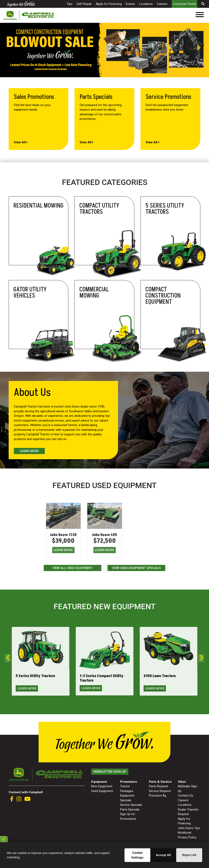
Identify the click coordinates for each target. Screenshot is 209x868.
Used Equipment (102, 791)
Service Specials (131, 805)
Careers (162, 4)
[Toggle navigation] (200, 15)
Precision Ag (158, 796)
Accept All (163, 855)
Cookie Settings (137, 855)
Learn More (29, 451)
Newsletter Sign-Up (110, 772)
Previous (2, 48)
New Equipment (102, 786)
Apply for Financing (109, 4)
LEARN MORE (63, 550)
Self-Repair (84, 4)
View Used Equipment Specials (136, 568)
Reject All (189, 855)
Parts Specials (130, 810)
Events (130, 4)
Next (203, 48)
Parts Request (159, 786)
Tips (70, 4)
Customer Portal (184, 4)
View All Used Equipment (72, 568)
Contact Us (185, 796)
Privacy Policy (187, 837)
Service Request (160, 791)
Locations (146, 4)
